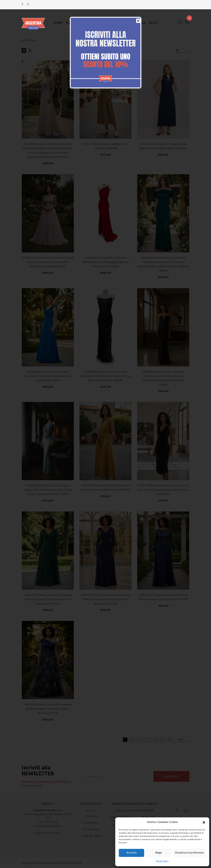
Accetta (131, 853)
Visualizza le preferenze (189, 853)
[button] (204, 822)
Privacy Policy (162, 861)
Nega (159, 853)
